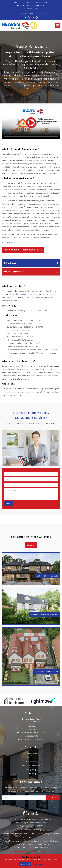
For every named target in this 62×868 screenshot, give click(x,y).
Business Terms (31, 754)
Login (46, 13)
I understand (25, 864)
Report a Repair (21, 13)
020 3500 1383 (31, 9)
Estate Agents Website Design (25, 851)
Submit (9, 503)
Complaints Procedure (31, 766)
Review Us (44, 847)
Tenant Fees (31, 758)
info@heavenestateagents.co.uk (31, 5)
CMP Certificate (31, 762)
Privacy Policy (31, 770)
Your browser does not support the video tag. (31, 123)
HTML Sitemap (36, 830)
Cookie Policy (31, 774)
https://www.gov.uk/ (10, 242)
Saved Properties (35, 13)
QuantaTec (46, 851)
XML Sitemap (25, 830)
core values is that (20, 294)
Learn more (38, 864)
